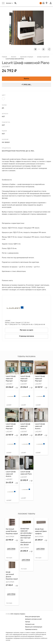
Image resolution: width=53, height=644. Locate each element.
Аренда (28, 622)
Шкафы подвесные (43, 57)
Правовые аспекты (31, 630)
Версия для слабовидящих (34, 627)
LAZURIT (6, 67)
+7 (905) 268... (26, 85)
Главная (4, 57)
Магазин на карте (26, 330)
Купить (26, 79)
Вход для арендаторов (32, 617)
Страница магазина (26, 336)
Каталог (14, 57)
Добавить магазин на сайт (34, 619)
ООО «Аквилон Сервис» (18, 614)
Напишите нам (30, 624)
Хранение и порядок (27, 57)
